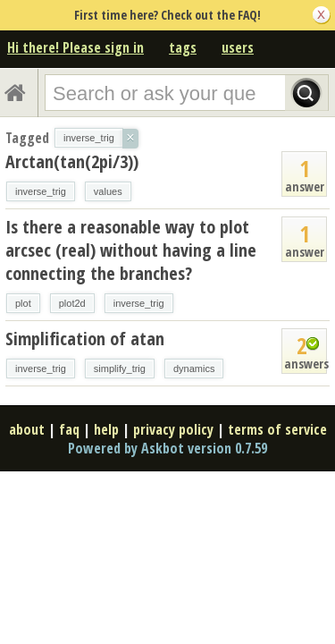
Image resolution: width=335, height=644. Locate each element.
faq (69, 429)
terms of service (277, 429)
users (238, 47)
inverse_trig (41, 191)
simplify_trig (120, 369)
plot (23, 303)
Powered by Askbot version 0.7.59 (167, 448)
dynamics (194, 369)
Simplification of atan (85, 339)
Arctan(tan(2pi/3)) (72, 161)
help (106, 429)
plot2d (72, 303)
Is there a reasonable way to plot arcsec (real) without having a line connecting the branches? (131, 250)
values (108, 191)
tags (183, 47)
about (27, 429)
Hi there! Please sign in (75, 47)
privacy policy (173, 429)
